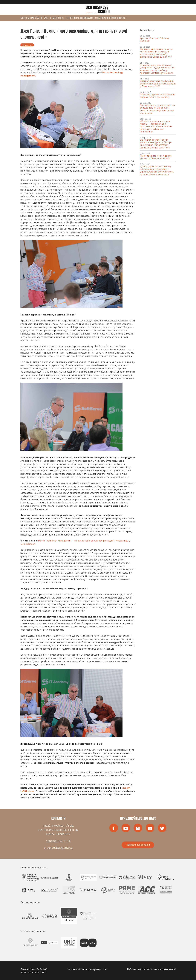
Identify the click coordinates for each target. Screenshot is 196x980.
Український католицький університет (87, 969)
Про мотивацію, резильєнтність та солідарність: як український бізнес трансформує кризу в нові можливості (158, 109)
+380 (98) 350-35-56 (58, 841)
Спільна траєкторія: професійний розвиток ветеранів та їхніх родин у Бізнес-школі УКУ (158, 84)
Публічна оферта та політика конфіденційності (151, 969)
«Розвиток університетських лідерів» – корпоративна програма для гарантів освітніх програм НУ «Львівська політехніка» (156, 126)
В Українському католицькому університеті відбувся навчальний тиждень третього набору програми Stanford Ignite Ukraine (158, 69)
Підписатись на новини (138, 845)
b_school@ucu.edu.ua (58, 848)
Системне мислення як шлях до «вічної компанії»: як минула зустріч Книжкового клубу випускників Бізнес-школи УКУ (156, 53)
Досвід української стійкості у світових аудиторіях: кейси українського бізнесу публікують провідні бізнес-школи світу (157, 171)
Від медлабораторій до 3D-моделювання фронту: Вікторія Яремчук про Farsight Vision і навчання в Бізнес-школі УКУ (156, 144)
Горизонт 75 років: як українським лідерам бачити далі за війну (158, 96)
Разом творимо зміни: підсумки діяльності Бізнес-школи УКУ (156, 157)
